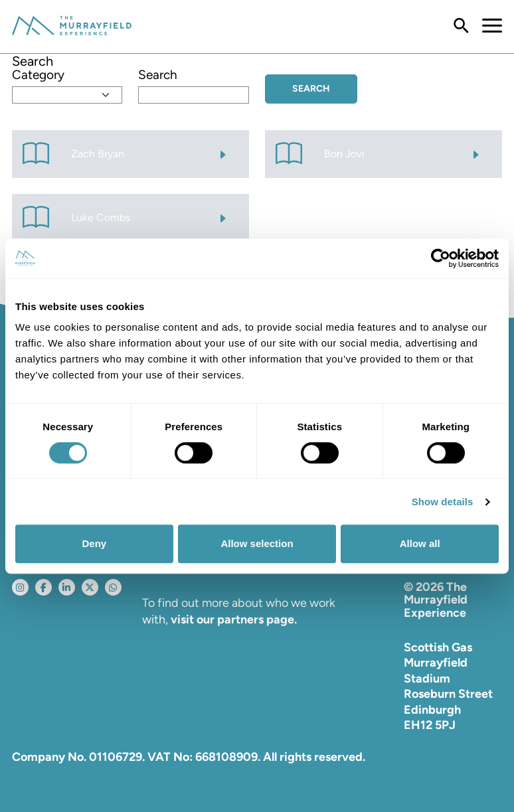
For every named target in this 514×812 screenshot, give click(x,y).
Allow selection (257, 543)
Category (38, 75)
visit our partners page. (234, 619)
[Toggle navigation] (485, 27)
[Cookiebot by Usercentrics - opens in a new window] (441, 258)
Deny (94, 543)
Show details (443, 502)
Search (158, 75)
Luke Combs (101, 217)
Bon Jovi (344, 154)
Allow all (420, 543)
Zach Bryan (98, 154)
